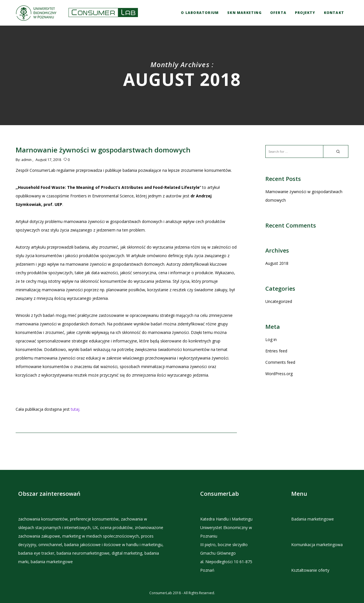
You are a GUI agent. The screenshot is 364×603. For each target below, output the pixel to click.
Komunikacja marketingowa (317, 545)
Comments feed (280, 362)
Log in (271, 339)
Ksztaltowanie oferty (310, 570)
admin (26, 160)
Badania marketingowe (313, 519)
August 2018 (277, 263)
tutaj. (76, 409)
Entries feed (276, 351)
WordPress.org (279, 374)
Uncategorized (279, 301)
